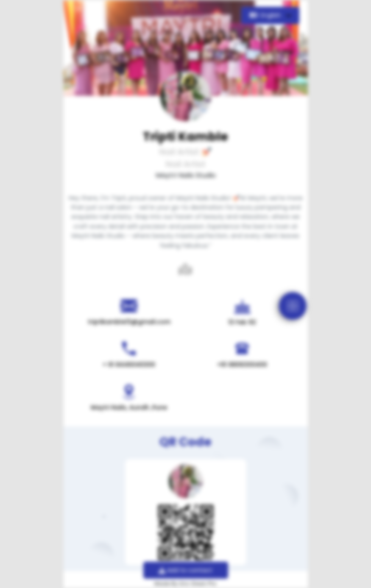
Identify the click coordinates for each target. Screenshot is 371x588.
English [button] (266, 15)
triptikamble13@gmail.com (129, 322)
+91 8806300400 (242, 365)
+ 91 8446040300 (129, 365)
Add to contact (185, 570)
